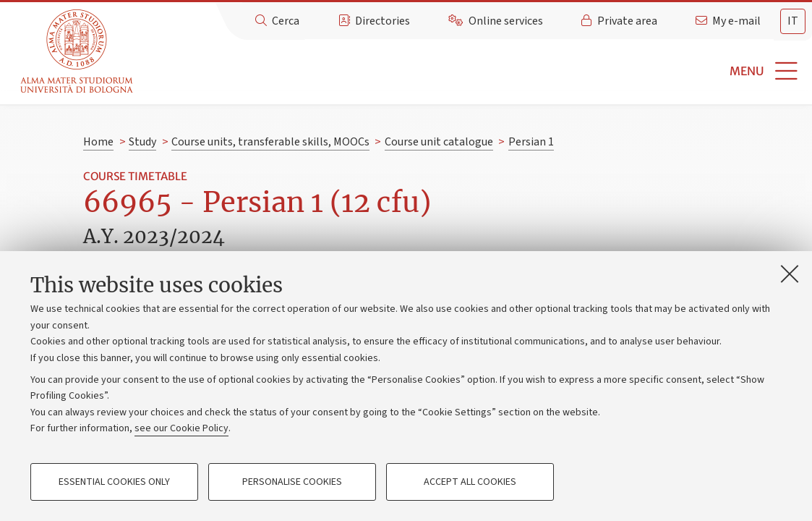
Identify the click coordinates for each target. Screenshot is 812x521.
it (793, 21)
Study (142, 142)
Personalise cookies (292, 482)
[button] (475, 71)
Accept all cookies (470, 482)
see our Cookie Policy (181, 428)
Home (98, 142)
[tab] (793, 21)
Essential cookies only (114, 482)
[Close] (790, 274)
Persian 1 (531, 142)
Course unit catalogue (439, 142)
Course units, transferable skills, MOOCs (270, 142)
